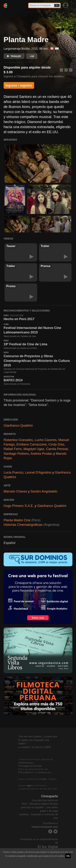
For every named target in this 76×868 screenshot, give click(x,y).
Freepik (43, 779)
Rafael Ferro (13, 449)
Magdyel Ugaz (34, 449)
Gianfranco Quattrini (18, 426)
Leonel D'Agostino (38, 473)
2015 (34, 49)
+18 (32, 56)
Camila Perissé (57, 449)
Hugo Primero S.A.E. (19, 506)
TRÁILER (14, 56)
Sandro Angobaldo (44, 491)
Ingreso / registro (19, 85)
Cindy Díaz (56, 444)
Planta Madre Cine (17, 520)
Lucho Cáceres (46, 440)
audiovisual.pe (26, 763)
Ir (57, 5)
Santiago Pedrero (16, 454)
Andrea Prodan (41, 454)
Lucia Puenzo (13, 473)
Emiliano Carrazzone (32, 444)
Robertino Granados (18, 440)
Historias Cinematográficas (23, 525)
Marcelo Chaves (15, 491)
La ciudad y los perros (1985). (35, 747)
